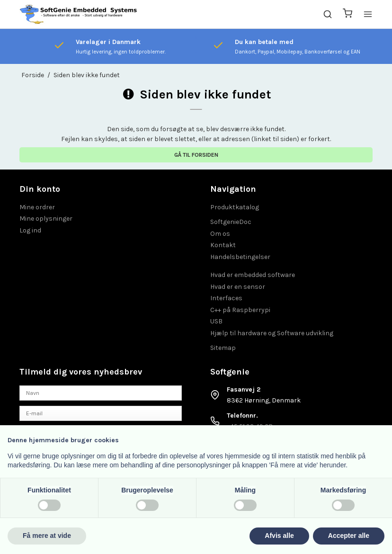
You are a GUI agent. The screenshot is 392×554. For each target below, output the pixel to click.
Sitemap (223, 348)
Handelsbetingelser (240, 257)
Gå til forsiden (196, 155)
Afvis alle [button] (279, 536)
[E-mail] (101, 413)
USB (216, 321)
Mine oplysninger (46, 219)
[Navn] (101, 393)
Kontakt (223, 245)
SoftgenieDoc (231, 222)
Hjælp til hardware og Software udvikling (272, 333)
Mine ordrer (37, 207)
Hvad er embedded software (253, 275)
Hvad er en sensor (238, 287)
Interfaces (226, 298)
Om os (220, 234)
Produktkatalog (235, 207)
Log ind (30, 230)
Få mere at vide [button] (47, 536)
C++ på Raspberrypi (240, 310)
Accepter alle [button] (349, 536)
